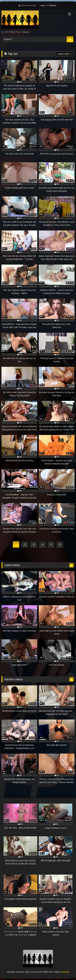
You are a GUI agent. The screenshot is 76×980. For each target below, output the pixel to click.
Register (53, 5)
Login (42, 5)
